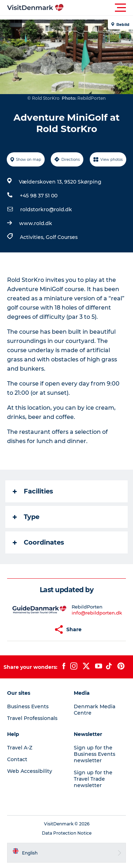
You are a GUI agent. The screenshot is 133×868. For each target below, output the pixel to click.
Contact (17, 759)
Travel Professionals (32, 718)
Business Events (28, 706)
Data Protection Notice (67, 833)
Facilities (33, 491)
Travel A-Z (20, 748)
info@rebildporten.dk (97, 613)
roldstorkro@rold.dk (46, 209)
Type (26, 517)
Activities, (33, 237)
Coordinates (38, 542)
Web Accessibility (30, 771)
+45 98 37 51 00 (39, 196)
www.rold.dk (36, 223)
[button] (98, 8)
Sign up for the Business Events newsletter (95, 754)
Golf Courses (62, 237)
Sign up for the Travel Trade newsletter (93, 779)
